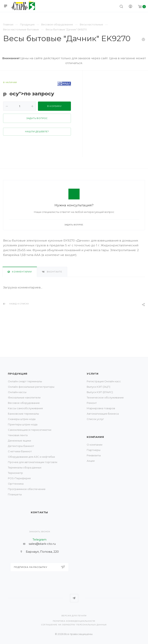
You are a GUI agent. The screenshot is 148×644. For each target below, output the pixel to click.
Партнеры (94, 450)
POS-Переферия (19, 478)
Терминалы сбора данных (25, 467)
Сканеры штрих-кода (22, 419)
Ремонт (92, 403)
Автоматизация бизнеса (103, 414)
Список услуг (95, 419)
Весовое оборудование (24, 403)
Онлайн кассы (17, 392)
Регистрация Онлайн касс (104, 381)
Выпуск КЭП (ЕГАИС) (100, 392)
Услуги (93, 374)
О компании (95, 445)
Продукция (18, 374)
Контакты (39, 512)
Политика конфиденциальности (74, 621)
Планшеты (15, 494)
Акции (91, 461)
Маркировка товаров (101, 408)
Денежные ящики (19, 441)
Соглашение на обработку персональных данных (74, 625)
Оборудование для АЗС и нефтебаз (31, 457)
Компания (95, 437)
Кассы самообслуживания (25, 408)
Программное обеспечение (27, 489)
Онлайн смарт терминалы (25, 381)
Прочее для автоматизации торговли (33, 462)
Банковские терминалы (23, 414)
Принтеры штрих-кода (23, 424)
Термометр (15, 473)
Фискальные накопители (24, 397)
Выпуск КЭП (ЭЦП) (98, 387)
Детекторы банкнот (21, 446)
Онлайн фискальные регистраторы (31, 387)
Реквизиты (94, 455)
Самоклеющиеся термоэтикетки (30, 430)
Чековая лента (18, 435)
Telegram (74, 598)
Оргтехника (16, 484)
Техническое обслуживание (105, 397)
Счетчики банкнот (20, 451)
